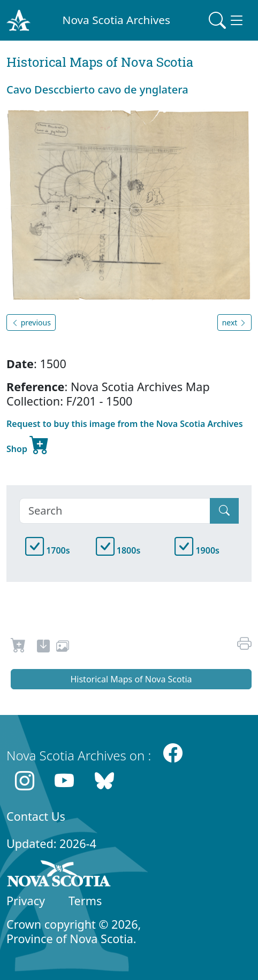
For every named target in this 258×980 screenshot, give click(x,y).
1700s (48, 550)
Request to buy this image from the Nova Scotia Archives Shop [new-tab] (125, 438)
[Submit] (224, 511)
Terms (85, 901)
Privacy (26, 901)
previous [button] (31, 322)
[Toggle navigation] (227, 20)
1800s (118, 550)
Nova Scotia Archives (116, 20)
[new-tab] (43, 648)
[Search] (115, 511)
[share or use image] (63, 648)
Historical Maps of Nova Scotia (131, 679)
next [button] (234, 322)
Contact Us (36, 816)
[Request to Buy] (18, 648)
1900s (197, 550)
